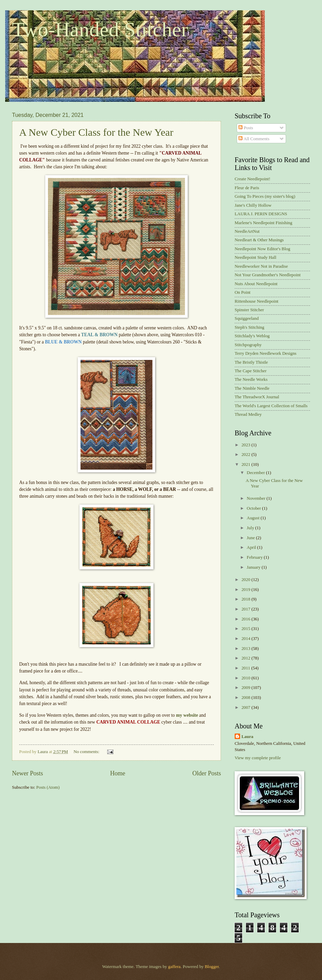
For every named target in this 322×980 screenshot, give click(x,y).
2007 (246, 707)
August (253, 518)
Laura (247, 737)
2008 (246, 698)
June (251, 538)
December (256, 473)
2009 (246, 688)
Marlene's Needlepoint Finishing (263, 223)
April (252, 547)
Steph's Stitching (249, 327)
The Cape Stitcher (251, 371)
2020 (246, 580)
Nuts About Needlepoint (256, 284)
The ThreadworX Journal (257, 397)
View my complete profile (258, 758)
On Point (243, 292)
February (255, 557)
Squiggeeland (247, 318)
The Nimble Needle (252, 388)
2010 (246, 678)
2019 (246, 590)
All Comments (254, 139)
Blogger (212, 967)
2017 (246, 609)
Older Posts (207, 773)
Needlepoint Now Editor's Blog (262, 249)
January (254, 567)
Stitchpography (248, 345)
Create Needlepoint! (252, 179)
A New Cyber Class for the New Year (96, 132)
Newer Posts (28, 773)
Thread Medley (248, 414)
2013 (246, 649)
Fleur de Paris (247, 188)
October (254, 508)
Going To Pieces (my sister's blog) (265, 196)
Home (117, 773)
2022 (246, 455)
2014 (246, 639)
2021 (246, 464)
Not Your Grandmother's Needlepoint (268, 275)
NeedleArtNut (247, 231)
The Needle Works (251, 379)
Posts (246, 128)
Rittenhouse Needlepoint (257, 301)
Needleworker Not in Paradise (261, 266)
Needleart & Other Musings (259, 240)
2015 (246, 629)
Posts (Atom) (48, 787)
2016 (246, 619)
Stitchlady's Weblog (252, 336)
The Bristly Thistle (251, 362)
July (251, 528)
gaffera (174, 967)
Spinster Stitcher (249, 310)
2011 (246, 668)
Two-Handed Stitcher (100, 29)
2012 (246, 658)
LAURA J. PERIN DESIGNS (261, 214)
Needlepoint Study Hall (256, 257)
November (257, 498)
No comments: (87, 752)
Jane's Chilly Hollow (253, 205)
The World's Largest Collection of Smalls (271, 406)
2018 (246, 599)
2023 (246, 445)
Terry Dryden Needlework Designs (265, 353)
